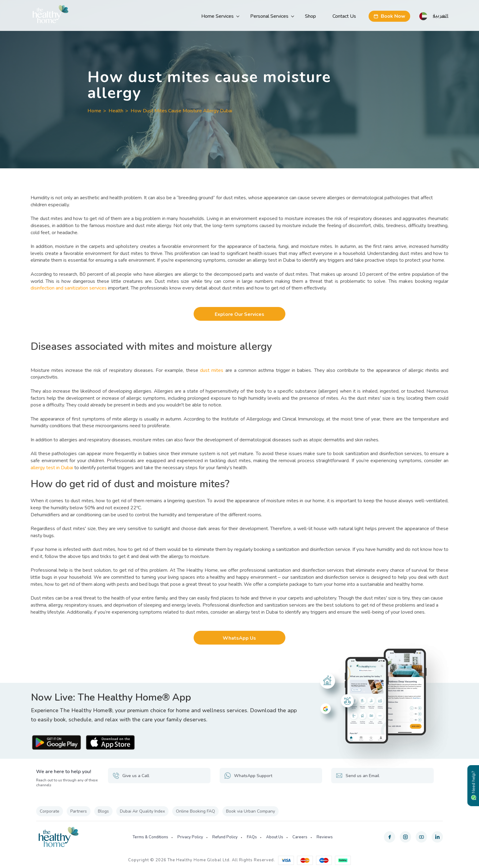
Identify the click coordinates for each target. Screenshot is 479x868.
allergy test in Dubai (52, 468)
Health (116, 111)
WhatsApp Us (239, 638)
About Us (275, 837)
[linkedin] (437, 837)
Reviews (325, 837)
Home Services (217, 16)
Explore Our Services (239, 314)
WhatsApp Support (248, 776)
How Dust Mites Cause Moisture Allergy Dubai (181, 111)
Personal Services (269, 16)
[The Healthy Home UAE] (50, 15)
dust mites (212, 370)
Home (94, 111)
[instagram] (405, 837)
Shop (310, 16)
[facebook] (390, 837)
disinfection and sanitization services (69, 288)
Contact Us (344, 16)
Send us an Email (358, 776)
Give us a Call (131, 776)
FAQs (252, 837)
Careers (300, 837)
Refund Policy (225, 837)
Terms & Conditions (150, 837)
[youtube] (421, 837)
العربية (441, 15)
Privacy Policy (190, 837)
